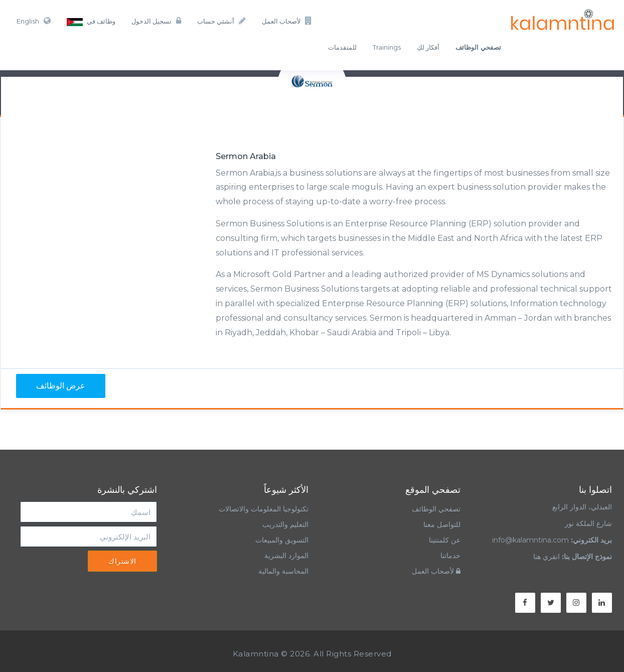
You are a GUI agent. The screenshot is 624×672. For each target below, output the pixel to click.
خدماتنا (450, 556)
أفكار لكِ (428, 47)
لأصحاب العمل (287, 21)
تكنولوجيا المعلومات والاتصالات (263, 509)
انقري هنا (547, 557)
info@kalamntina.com (530, 540)
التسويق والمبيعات (282, 540)
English (34, 21)
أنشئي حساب (221, 21)
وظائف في (91, 22)
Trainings (387, 47)
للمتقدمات (342, 47)
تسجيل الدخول (156, 21)
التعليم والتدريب (285, 524)
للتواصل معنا (442, 524)
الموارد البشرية (286, 556)
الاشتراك (122, 561)
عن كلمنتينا (445, 540)
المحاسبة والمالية (283, 571)
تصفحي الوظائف (436, 509)
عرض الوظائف (61, 386)
